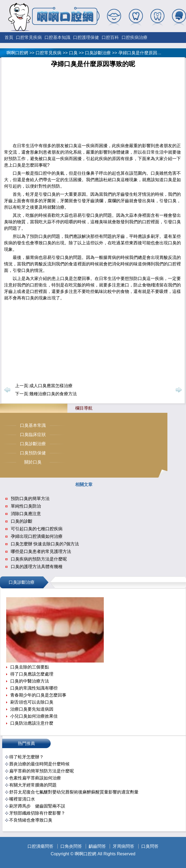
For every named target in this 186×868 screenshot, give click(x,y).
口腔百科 (110, 37)
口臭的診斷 (22, 521)
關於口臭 (33, 462)
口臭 (73, 53)
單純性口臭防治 (26, 506)
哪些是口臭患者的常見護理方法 (41, 551)
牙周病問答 (123, 846)
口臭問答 (150, 846)
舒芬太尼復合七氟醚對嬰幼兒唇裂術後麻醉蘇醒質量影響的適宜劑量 (74, 792)
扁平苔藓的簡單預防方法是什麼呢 (42, 771)
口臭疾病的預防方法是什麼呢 (39, 559)
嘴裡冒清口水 (22, 799)
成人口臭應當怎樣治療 (51, 386)
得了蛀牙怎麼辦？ (26, 757)
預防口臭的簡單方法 (30, 499)
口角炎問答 (71, 846)
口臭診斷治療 (98, 53)
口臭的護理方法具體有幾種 (37, 567)
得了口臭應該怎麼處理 (32, 674)
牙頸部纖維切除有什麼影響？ (37, 813)
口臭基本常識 (33, 425)
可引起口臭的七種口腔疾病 (37, 529)
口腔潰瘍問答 (40, 846)
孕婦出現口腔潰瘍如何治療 (37, 536)
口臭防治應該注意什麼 (32, 723)
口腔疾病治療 (135, 37)
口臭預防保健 (33, 453)
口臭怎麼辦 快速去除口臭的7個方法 (45, 544)
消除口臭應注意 (26, 514)
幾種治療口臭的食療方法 (53, 394)
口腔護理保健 (86, 37)
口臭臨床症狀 (33, 435)
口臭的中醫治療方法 (30, 681)
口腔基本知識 (57, 37)
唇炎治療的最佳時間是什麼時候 (39, 764)
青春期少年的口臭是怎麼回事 (38, 695)
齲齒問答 (97, 846)
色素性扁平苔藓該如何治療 (35, 778)
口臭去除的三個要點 (30, 667)
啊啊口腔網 (17, 53)
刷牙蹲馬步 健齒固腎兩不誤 (37, 806)
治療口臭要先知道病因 (32, 709)
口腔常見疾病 (29, 37)
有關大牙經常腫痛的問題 (33, 785)
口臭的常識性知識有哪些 (34, 688)
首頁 (9, 37)
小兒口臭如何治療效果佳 (34, 716)
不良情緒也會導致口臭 (31, 820)
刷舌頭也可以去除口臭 (32, 702)
